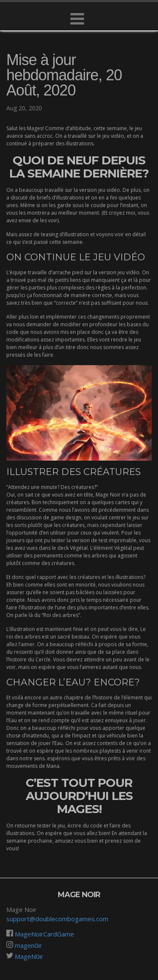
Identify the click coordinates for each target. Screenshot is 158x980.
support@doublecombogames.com (57, 919)
